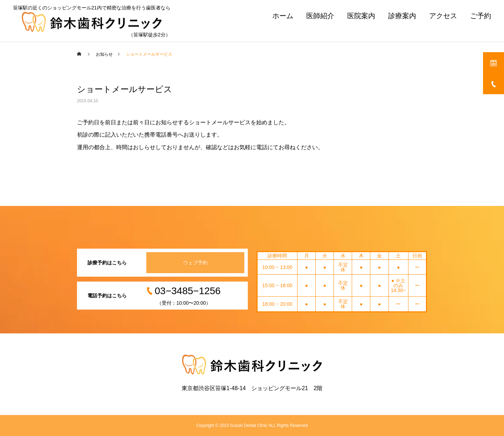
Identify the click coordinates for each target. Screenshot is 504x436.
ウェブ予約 (195, 263)
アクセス (443, 16)
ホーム (283, 16)
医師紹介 (320, 16)
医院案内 (361, 16)
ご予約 (481, 16)
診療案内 (402, 16)
